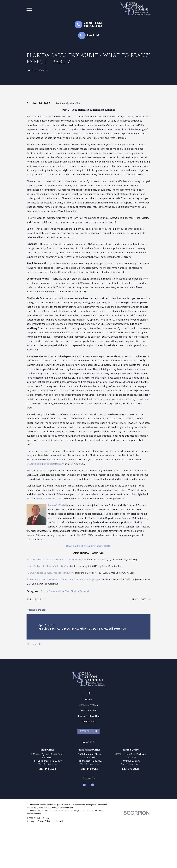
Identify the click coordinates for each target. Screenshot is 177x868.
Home (88, 747)
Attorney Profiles (89, 752)
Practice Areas (88, 758)
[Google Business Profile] (92, 832)
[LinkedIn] (85, 832)
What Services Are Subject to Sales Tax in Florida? (54, 607)
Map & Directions (47, 812)
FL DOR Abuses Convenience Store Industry (50, 620)
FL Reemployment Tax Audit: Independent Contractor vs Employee (63, 627)
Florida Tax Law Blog (89, 763)
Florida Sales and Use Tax (55, 639)
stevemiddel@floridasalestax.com (45, 511)
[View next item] (40, 691)
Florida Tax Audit (81, 639)
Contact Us (89, 779)
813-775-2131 (131, 816)
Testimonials (89, 769)
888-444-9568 (93, 26)
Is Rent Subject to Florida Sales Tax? (46, 614)
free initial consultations (50, 546)
